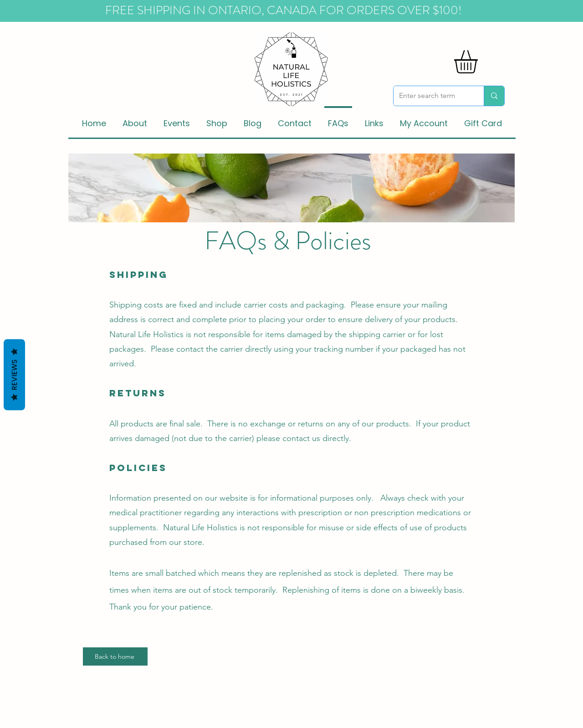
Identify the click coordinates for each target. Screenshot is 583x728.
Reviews (14, 375)
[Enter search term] (432, 96)
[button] (479, 62)
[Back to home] (115, 656)
